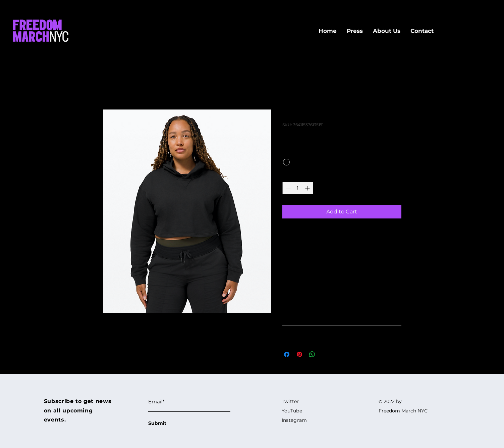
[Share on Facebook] (287, 354)
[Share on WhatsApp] (312, 354)
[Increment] (308, 188)
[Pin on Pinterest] (299, 354)
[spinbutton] (298, 188)
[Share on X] (325, 354)
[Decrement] (288, 188)
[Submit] (172, 423)
